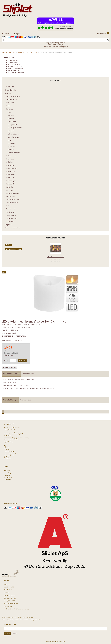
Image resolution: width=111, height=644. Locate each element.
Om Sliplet (7, 449)
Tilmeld (7, 633)
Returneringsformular (10, 453)
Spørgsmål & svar (9, 455)
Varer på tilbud (25, 399)
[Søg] (108, 40)
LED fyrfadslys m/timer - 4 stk (56, 256)
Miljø (5, 445)
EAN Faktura (7, 435)
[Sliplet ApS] (18, 9)
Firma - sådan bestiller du (11, 439)
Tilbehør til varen (28, 373)
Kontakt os (7, 443)
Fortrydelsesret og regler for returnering (16, 437)
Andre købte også (10, 399)
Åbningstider (7, 458)
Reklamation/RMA (9, 451)
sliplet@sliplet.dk (17, 68)
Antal (6, 360)
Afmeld (15, 633)
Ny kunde (6, 448)
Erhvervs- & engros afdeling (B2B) (13, 433)
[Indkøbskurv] (103, 33)
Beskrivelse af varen (11, 373)
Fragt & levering (8, 441)
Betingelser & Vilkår (10, 429)
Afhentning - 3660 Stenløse (12, 427)
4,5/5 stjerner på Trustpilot (17, 72)
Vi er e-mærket (13, 60)
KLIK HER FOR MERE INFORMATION (14, 336)
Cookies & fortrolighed (11, 431)
